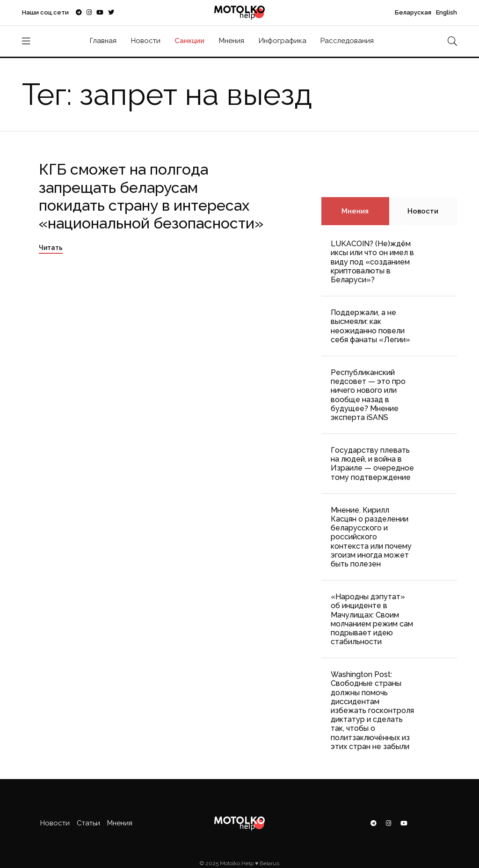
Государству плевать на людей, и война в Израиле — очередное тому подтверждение (372, 464)
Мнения (232, 41)
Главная (103, 41)
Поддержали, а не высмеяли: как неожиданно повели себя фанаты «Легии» (370, 326)
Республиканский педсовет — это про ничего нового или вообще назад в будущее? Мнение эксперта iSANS (368, 395)
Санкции (189, 41)
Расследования (347, 41)
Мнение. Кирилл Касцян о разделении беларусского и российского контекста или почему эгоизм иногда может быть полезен (371, 537)
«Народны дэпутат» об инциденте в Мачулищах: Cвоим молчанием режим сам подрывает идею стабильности (372, 619)
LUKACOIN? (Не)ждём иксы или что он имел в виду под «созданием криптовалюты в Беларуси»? (372, 262)
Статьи (88, 823)
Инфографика (283, 41)
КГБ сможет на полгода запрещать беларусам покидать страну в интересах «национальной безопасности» (151, 196)
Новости (146, 41)
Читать (51, 248)
